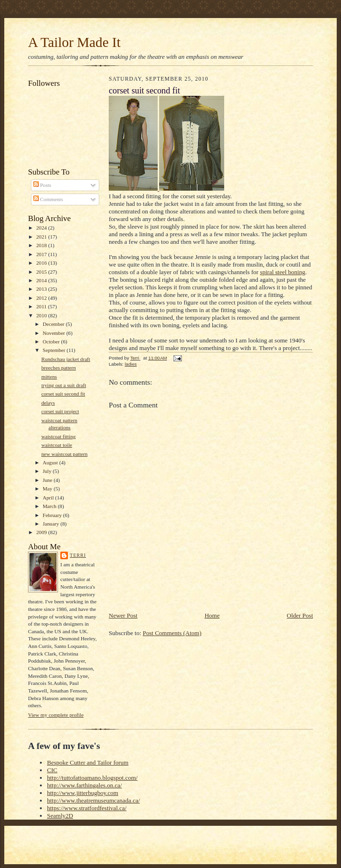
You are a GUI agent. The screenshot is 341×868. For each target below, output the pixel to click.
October (52, 342)
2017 (42, 254)
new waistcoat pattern (64, 454)
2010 (42, 315)
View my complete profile (56, 715)
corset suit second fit (63, 394)
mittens (49, 377)
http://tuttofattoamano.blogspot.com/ (92, 778)
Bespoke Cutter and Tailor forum (88, 762)
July (48, 471)
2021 (42, 237)
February (53, 515)
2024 (42, 228)
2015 (42, 272)
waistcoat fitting (58, 436)
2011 (42, 306)
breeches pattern (59, 368)
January (52, 524)
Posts (42, 185)
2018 (42, 245)
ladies (131, 364)
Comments (48, 199)
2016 (42, 263)
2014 (42, 280)
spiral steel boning (282, 272)
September (55, 350)
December (54, 324)
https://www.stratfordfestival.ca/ (87, 808)
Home (212, 615)
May (48, 489)
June (48, 480)
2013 (42, 289)
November (55, 333)
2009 (42, 532)
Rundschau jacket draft (66, 359)
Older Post (300, 615)
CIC (52, 770)
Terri (78, 555)
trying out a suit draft (64, 385)
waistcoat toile (57, 445)
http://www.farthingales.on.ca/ (85, 785)
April (49, 498)
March (50, 506)
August (51, 462)
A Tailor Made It (74, 42)
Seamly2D (60, 816)
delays (48, 403)
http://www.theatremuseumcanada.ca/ (94, 800)
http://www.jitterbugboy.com (83, 793)
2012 (42, 298)
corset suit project (60, 411)
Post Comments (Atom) (172, 633)
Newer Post (123, 615)
